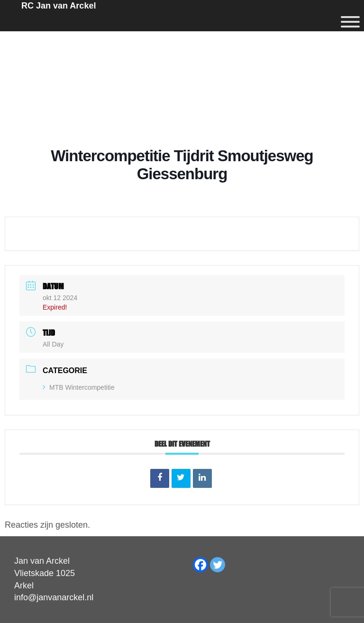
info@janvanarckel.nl (54, 597)
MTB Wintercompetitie (79, 387)
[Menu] (350, 22)
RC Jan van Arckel (59, 6)
